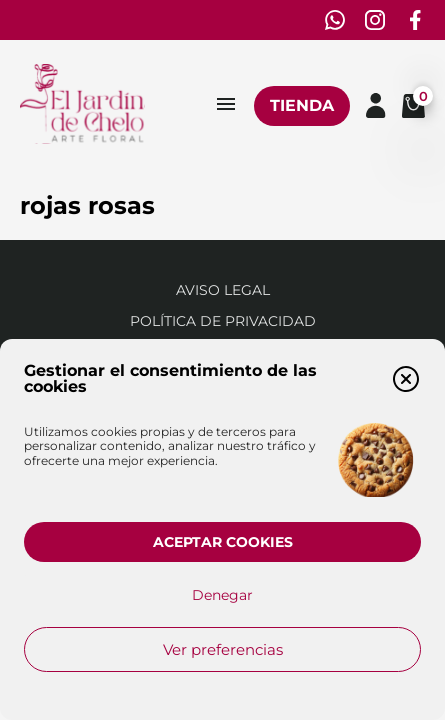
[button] (406, 379)
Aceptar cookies (223, 542)
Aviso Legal (223, 290)
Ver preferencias (223, 649)
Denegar (222, 595)
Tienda (302, 105)
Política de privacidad (223, 321)
